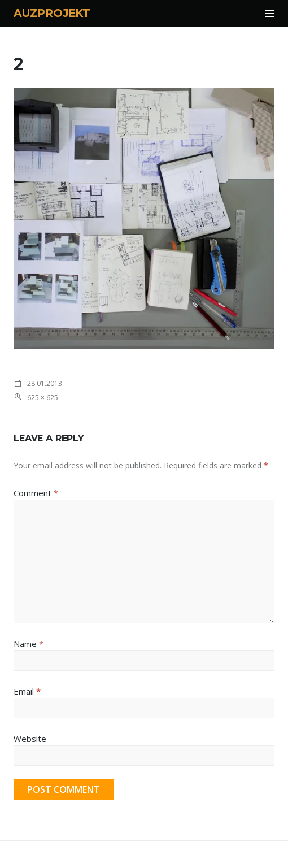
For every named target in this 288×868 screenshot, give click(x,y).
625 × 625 (43, 398)
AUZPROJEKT (52, 13)
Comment (36, 493)
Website (30, 739)
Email (27, 691)
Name (29, 644)
